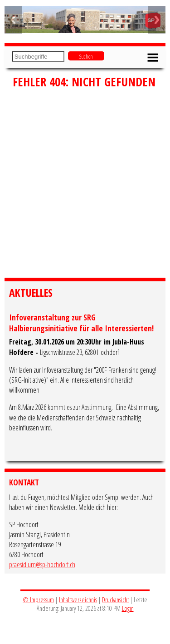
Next (157, 20)
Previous (13, 20)
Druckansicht (115, 600)
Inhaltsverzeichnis (78, 600)
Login (128, 608)
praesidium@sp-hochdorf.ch (42, 564)
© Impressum (38, 600)
